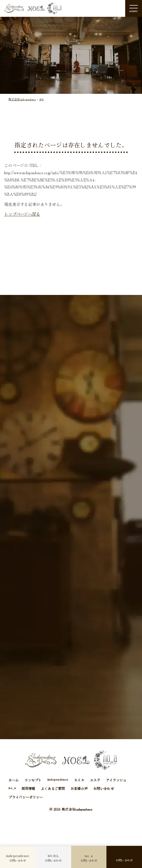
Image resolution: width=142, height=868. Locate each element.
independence (58, 780)
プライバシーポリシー (26, 798)
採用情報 (28, 789)
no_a (12, 789)
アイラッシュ (116, 780)
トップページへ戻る (22, 214)
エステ (95, 780)
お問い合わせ (104, 789)
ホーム (14, 780)
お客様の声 (79, 789)
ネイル (79, 780)
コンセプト (33, 780)
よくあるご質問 (53, 789)
